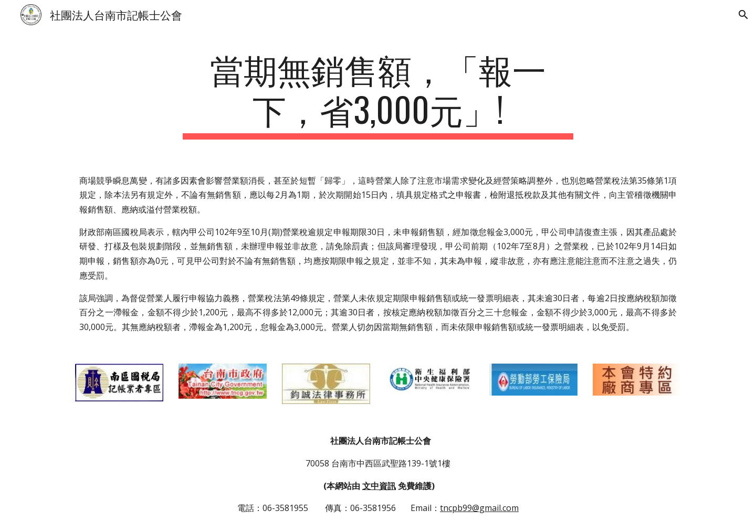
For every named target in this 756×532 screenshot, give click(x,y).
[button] (743, 15)
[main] (378, 94)
